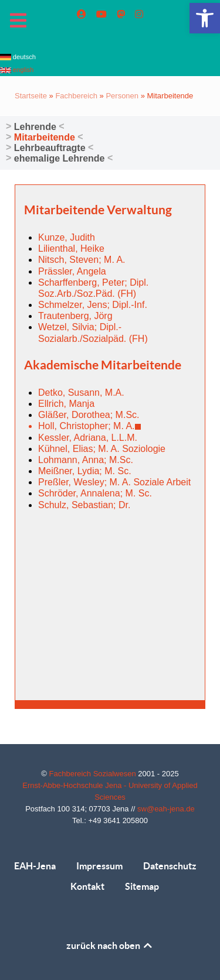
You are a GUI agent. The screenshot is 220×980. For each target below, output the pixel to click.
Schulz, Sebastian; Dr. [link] (84, 505)
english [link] (17, 70)
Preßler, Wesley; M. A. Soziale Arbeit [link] (114, 482)
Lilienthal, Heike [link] (71, 249)
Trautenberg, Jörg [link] (75, 316)
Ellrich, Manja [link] (66, 404)
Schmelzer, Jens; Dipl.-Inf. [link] (93, 305)
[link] (205, 18)
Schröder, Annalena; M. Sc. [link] (95, 493)
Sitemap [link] (142, 886)
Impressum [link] (99, 866)
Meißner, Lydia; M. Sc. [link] (85, 471)
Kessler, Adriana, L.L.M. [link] (88, 438)
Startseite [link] (31, 96)
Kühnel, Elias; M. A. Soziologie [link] (102, 449)
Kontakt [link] (87, 886)
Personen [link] (122, 96)
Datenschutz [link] (170, 866)
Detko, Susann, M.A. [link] (81, 393)
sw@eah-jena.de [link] (166, 809)
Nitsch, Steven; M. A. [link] (82, 260)
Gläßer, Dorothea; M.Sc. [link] (89, 415)
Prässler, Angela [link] (72, 271)
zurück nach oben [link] (110, 945)
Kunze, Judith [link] (67, 237)
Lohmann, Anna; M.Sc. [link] (86, 460)
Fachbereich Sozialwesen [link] (94, 774)
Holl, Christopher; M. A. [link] (89, 426)
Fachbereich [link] (76, 96)
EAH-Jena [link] (35, 866)
